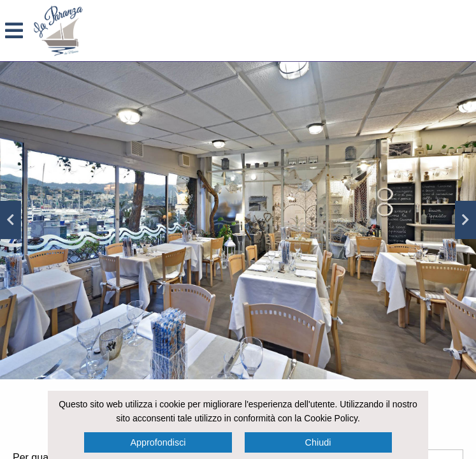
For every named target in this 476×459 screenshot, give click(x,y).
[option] (238, 220)
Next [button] (465, 220)
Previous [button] (11, 220)
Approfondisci (158, 442)
